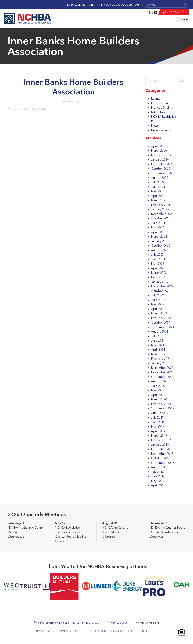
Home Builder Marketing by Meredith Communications (116, 631)
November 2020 (162, 372)
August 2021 (160, 331)
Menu (183, 19)
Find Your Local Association (118, 5)
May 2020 (158, 390)
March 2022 (159, 313)
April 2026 (158, 146)
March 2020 (159, 399)
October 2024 (161, 218)
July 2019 (157, 417)
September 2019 (163, 408)
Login (77, 631)
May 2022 (158, 304)
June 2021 (158, 340)
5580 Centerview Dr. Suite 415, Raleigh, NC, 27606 (69, 623)
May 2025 (158, 191)
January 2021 (160, 363)
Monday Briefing (162, 107)
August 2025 (160, 178)
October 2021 (161, 322)
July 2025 (157, 182)
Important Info (161, 103)
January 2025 (160, 209)
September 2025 (163, 173)
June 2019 (158, 422)
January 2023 (160, 282)
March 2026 (159, 150)
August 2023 (160, 250)
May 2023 (158, 264)
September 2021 (163, 327)
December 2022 (162, 286)
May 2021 (158, 345)
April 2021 (158, 350)
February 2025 (161, 205)
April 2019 (158, 431)
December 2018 (162, 449)
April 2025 (158, 196)
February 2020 (161, 404)
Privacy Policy (63, 631)
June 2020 (158, 386)
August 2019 (160, 413)
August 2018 (160, 467)
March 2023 (159, 273)
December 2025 (162, 164)
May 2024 (158, 227)
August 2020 (160, 381)
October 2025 (161, 169)
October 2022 (161, 291)
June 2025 (158, 187)
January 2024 (160, 241)
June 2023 (158, 259)
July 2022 (157, 295)
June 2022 (158, 300)
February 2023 (161, 277)
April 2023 (158, 268)
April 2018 (158, 485)
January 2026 (160, 159)
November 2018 (162, 454)
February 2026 (161, 155)
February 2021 (161, 359)
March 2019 (159, 435)
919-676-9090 (176, 12)
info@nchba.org (150, 623)
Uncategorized (161, 130)
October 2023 (161, 245)
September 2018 (163, 463)
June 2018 (158, 476)
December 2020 (162, 368)
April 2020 (158, 395)
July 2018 (157, 472)
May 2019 (158, 426)
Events (155, 98)
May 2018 (158, 481)
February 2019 (161, 440)
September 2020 (163, 377)
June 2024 (158, 223)
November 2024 (162, 214)
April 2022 (158, 309)
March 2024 (159, 236)
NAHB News (159, 112)
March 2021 (159, 354)
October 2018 (161, 458)
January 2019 (160, 445)
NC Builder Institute (80, 5)
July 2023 (157, 255)
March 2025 (159, 200)
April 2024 (158, 232)
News (155, 126)
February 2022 (161, 318)
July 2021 (157, 336)
